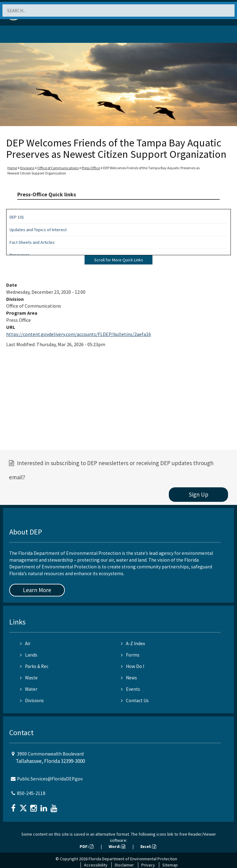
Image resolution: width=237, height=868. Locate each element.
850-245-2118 (31, 793)
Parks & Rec (34, 666)
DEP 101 (17, 217)
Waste (29, 678)
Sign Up (199, 494)
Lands (29, 655)
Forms (130, 655)
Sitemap (170, 865)
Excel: (148, 846)
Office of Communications (58, 168)
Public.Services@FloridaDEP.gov (50, 779)
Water (29, 689)
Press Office (91, 168)
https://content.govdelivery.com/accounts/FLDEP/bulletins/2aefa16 (79, 334)
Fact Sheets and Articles (32, 242)
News (129, 678)
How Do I (133, 666)
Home (12, 168)
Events (131, 689)
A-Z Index (133, 643)
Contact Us (135, 700)
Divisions (27, 168)
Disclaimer (124, 865)
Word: (117, 846)
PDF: (87, 846)
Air (25, 643)
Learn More (37, 590)
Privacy (148, 865)
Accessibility (96, 865)
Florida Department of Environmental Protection (133, 859)
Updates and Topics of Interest (38, 230)
